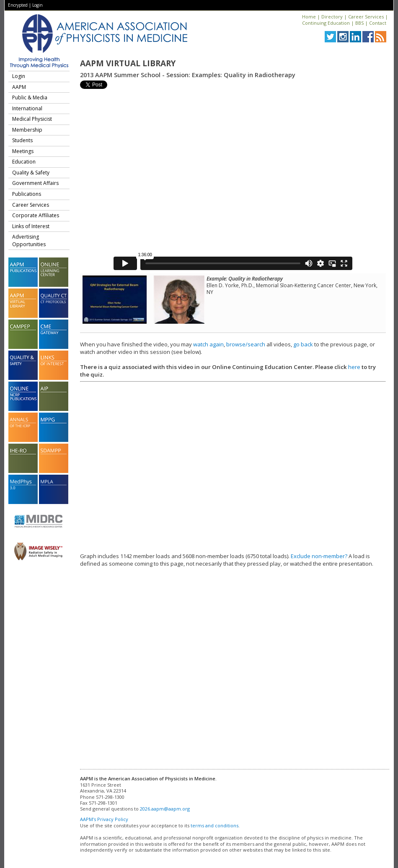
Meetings (23, 151)
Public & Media (30, 97)
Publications (27, 194)
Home (309, 17)
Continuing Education (326, 23)
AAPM (19, 87)
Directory (332, 17)
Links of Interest (31, 226)
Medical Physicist (32, 119)
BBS (359, 23)
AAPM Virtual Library (128, 63)
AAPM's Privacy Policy (104, 819)
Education (24, 162)
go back (303, 344)
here (354, 367)
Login (37, 5)
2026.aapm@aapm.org (165, 809)
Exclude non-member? (319, 556)
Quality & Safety (31, 173)
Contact (378, 23)
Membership (27, 130)
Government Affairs (35, 183)
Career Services (366, 17)
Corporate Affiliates (36, 215)
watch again (208, 344)
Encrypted (18, 5)
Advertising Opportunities (29, 240)
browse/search (246, 344)
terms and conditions (215, 825)
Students (22, 140)
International (27, 108)
